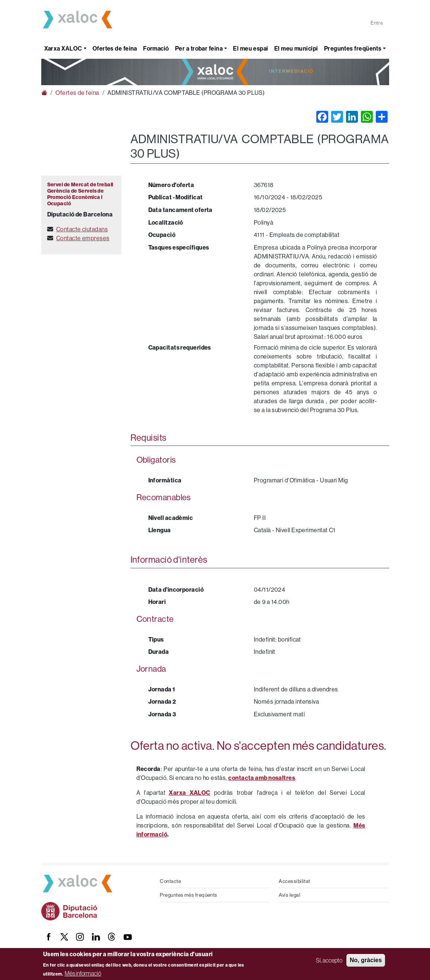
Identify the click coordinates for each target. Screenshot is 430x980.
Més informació (83, 973)
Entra (377, 23)
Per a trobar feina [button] (199, 48)
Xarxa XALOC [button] (63, 48)
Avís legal (290, 895)
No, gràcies (366, 960)
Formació (156, 48)
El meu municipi (296, 48)
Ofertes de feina (115, 48)
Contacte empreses (83, 238)
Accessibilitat (294, 881)
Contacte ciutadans (82, 229)
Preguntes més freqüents (188, 895)
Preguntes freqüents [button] (353, 48)
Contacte (170, 881)
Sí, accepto (329, 960)
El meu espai (250, 48)
